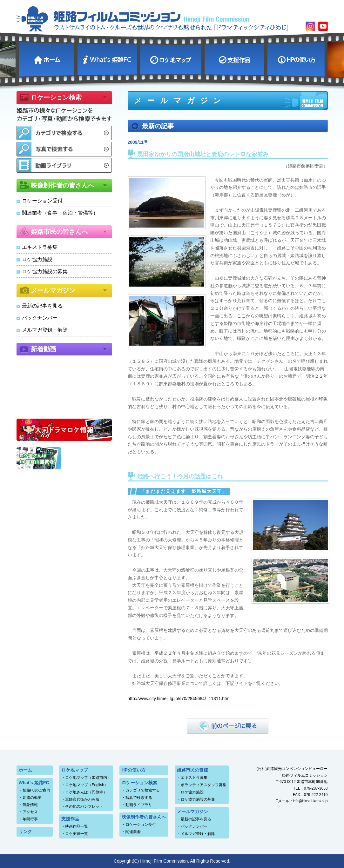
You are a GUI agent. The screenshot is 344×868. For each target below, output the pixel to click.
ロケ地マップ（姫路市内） (88, 778)
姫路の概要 (32, 798)
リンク (25, 832)
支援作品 (235, 59)
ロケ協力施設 (37, 259)
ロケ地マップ (172, 59)
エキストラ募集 (40, 247)
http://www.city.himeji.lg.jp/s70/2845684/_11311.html (179, 699)
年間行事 (30, 819)
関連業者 (133, 832)
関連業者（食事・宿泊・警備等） (60, 213)
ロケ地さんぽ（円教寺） (86, 792)
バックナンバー (40, 318)
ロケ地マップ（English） (87, 785)
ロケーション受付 (42, 201)
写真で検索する (139, 798)
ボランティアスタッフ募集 (204, 785)
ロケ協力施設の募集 (45, 272)
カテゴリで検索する (143, 790)
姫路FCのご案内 (37, 790)
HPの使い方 (297, 59)
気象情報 (30, 805)
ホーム (47, 59)
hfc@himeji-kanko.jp (310, 801)
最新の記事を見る (42, 306)
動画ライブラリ (139, 805)
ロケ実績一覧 (77, 834)
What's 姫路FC (108, 59)
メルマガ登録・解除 (45, 330)
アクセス (30, 812)
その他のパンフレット (84, 806)
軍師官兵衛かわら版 (82, 799)
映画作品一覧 (77, 826)
